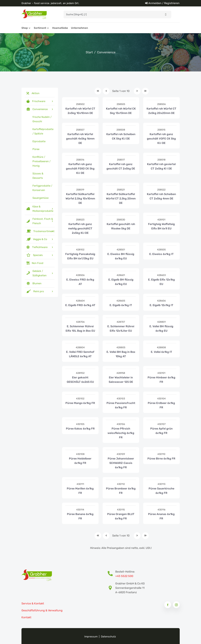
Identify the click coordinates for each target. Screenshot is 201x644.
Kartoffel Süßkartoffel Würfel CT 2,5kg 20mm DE (121, 198)
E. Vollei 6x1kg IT (161, 352)
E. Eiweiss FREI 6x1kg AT (80, 282)
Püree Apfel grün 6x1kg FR (161, 431)
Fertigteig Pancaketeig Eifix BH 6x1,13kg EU (80, 256)
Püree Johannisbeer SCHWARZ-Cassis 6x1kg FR (121, 463)
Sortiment (40, 28)
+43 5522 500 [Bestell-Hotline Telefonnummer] (124, 576)
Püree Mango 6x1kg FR (80, 403)
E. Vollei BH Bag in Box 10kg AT (121, 354)
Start (89, 52)
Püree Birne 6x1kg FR (161, 459)
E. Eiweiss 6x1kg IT (161, 254)
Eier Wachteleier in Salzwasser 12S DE (121, 380)
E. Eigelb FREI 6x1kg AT (80, 305)
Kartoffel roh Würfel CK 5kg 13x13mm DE (121, 111)
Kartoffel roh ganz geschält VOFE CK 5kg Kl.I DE (161, 139)
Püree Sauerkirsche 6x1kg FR (161, 491)
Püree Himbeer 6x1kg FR (161, 380)
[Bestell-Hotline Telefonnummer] (111, 574)
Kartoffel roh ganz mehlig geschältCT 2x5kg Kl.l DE (80, 228)
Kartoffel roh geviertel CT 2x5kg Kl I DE (161, 166)
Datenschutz (108, 637)
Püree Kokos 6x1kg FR (80, 429)
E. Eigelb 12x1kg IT (161, 305)
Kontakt (26, 617)
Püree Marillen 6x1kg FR (80, 491)
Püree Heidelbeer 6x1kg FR (80, 461)
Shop (25, 28)
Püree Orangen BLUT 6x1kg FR (121, 516)
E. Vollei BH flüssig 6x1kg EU (161, 329)
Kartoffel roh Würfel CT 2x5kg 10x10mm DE (80, 111)
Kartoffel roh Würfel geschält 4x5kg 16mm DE (80, 139)
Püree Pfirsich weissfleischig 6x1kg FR (121, 433)
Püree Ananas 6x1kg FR (161, 516)
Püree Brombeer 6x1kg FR (121, 491)
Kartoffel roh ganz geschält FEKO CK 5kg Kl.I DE (80, 169)
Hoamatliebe (60, 28)
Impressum (91, 637)
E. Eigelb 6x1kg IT (121, 305)
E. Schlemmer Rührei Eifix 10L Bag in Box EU (80, 329)
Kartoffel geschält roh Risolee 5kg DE (121, 226)
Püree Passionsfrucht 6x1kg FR (121, 405)
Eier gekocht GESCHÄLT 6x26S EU (80, 380)
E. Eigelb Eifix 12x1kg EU (161, 282)
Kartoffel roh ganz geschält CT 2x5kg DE (121, 166)
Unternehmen (79, 28)
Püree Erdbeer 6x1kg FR (161, 405)
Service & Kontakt (33, 603)
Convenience (106, 52)
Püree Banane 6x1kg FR (80, 516)
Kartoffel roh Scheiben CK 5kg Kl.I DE (121, 136)
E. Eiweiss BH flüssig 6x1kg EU (121, 256)
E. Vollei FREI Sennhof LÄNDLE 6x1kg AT (80, 354)
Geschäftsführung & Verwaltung (42, 610)
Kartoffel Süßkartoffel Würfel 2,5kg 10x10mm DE (80, 198)
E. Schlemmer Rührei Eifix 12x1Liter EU (121, 329)
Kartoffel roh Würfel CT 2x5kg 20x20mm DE (161, 111)
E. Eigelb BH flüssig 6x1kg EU (121, 282)
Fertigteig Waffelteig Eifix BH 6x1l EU (161, 226)
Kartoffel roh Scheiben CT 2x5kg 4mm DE (161, 196)
